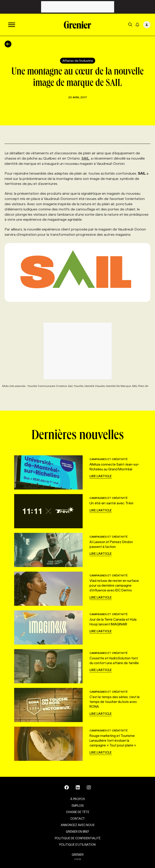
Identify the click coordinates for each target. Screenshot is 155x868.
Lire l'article (101, 476)
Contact (78, 819)
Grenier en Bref (77, 832)
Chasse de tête (78, 812)
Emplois (78, 806)
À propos (77, 799)
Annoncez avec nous (77, 825)
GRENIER (78, 855)
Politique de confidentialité (78, 838)
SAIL (85, 158)
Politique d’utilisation (77, 845)
